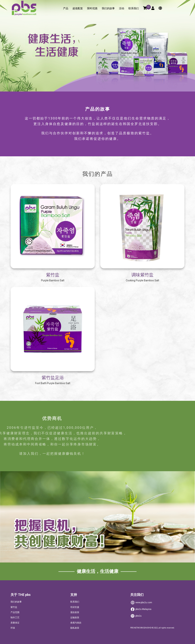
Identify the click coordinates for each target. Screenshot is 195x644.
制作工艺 (15, 618)
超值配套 (78, 8)
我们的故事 (108, 8)
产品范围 (15, 612)
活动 (122, 8)
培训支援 (75, 607)
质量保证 (15, 623)
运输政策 (75, 618)
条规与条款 (76, 623)
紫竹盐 (14, 607)
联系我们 (134, 8)
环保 (13, 628)
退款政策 (75, 612)
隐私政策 (75, 628)
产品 (66, 8)
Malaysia (141, 609)
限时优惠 (92, 8)
